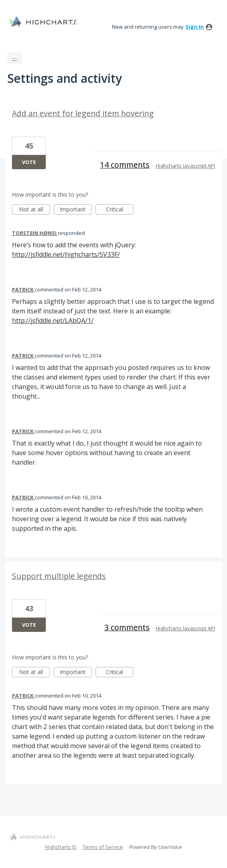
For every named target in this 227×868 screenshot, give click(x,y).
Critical (120, 210)
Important (76, 210)
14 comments (125, 165)
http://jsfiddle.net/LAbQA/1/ (53, 321)
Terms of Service (103, 847)
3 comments (127, 627)
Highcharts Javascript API (185, 166)
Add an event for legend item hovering (83, 113)
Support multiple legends (59, 576)
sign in (195, 27)
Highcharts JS (61, 847)
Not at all (35, 210)
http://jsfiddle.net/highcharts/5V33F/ (66, 254)
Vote (29, 162)
